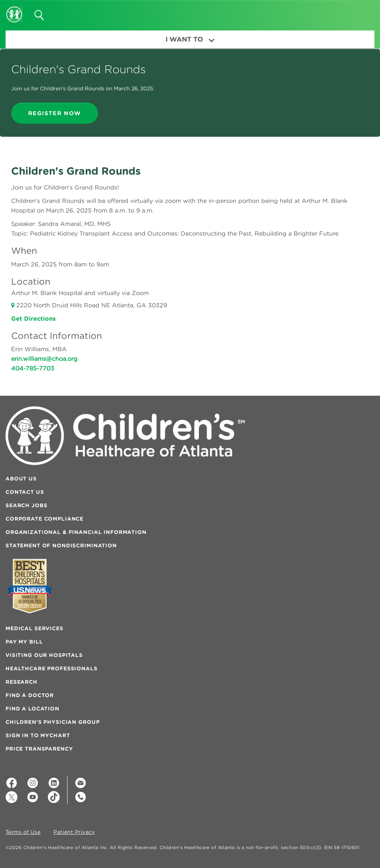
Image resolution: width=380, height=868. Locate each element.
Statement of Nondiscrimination (61, 545)
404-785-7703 (33, 368)
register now (55, 113)
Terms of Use (23, 832)
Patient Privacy (74, 832)
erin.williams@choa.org (44, 359)
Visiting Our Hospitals (44, 655)
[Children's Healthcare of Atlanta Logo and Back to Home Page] (14, 9)
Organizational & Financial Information (76, 532)
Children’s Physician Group (53, 722)
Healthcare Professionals (52, 668)
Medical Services (35, 628)
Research (22, 682)
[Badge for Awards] (30, 586)
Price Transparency (39, 749)
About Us (21, 479)
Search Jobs (26, 505)
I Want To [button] (190, 39)
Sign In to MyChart (38, 735)
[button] (360, 13)
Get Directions (33, 318)
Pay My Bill (24, 642)
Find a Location (32, 709)
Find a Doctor (30, 695)
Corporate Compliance (45, 519)
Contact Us (25, 492)
